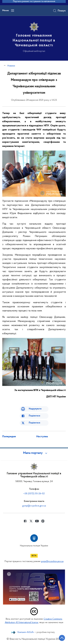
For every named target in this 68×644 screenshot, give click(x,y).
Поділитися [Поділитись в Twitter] (34, 423)
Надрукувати (35, 409)
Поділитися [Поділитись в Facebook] (34, 416)
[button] (34, 453)
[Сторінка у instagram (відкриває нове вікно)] (43, 521)
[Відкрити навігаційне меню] (13, 11)
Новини (11, 66)
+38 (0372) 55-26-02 (34, 494)
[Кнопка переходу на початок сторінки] (62, 638)
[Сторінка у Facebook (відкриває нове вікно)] (25, 521)
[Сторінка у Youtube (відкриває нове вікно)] (37, 521)
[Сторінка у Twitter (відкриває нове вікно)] (31, 521)
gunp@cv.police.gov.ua (34, 506)
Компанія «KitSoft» (26, 632)
